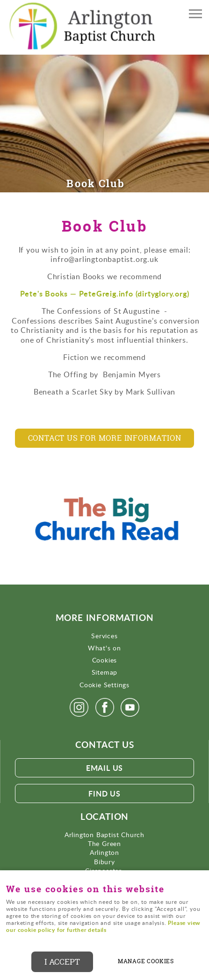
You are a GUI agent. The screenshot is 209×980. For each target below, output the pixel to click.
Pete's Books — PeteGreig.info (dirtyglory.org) (105, 293)
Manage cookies (146, 961)
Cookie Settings (104, 685)
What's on (104, 648)
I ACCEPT (62, 962)
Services (104, 636)
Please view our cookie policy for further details (103, 926)
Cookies (105, 660)
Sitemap (105, 672)
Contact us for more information (105, 438)
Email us (104, 768)
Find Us (104, 793)
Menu (193, 15)
